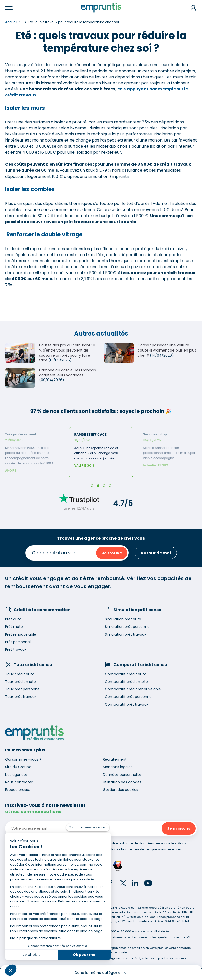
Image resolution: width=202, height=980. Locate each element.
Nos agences (16, 775)
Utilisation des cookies (122, 782)
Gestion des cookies (121, 790)
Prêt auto (13, 619)
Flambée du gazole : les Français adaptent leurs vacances (67, 373)
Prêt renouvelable (21, 634)
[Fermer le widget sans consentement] (88, 827)
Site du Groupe (18, 767)
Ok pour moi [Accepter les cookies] (85, 955)
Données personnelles (122, 775)
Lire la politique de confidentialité (35, 938)
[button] (11, 970)
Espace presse (18, 790)
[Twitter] (123, 884)
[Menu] (9, 7)
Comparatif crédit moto (126, 682)
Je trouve (112, 553)
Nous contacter (19, 782)
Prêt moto (14, 627)
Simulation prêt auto (123, 619)
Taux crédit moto (20, 682)
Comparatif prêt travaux (127, 704)
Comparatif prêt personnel (129, 697)
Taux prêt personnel (23, 689)
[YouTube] (148, 884)
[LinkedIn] (135, 884)
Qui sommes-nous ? (23, 759)
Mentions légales (118, 767)
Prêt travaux (16, 649)
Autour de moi (156, 553)
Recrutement (115, 759)
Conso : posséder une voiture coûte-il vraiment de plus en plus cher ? (167, 350)
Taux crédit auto (20, 674)
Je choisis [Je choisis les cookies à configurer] (31, 955)
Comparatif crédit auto (126, 674)
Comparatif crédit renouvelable (133, 689)
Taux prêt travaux (21, 697)
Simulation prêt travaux (126, 634)
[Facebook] (111, 884)
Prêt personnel (18, 642)
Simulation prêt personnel (128, 627)
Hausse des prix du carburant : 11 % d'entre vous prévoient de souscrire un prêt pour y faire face (67, 353)
